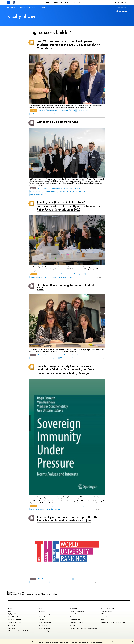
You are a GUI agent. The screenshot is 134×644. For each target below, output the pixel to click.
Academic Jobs (74, 625)
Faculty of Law (34, 7)
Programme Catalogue (45, 614)
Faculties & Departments (14, 620)
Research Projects (75, 617)
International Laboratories (77, 611)
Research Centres (75, 614)
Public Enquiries (12, 634)
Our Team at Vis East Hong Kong (58, 122)
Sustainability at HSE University (16, 617)
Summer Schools (43, 625)
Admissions (42, 611)
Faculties (23, 7)
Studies (42, 608)
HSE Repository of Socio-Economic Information (114, 622)
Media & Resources (108, 608)
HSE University (12, 7)
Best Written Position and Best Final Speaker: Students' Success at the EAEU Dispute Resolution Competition (69, 45)
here (68, 641)
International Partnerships (15, 622)
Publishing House (105, 617)
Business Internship (44, 631)
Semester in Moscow (45, 628)
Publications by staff (106, 611)
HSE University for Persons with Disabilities (19, 631)
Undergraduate (43, 617)
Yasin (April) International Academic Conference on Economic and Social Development (84, 629)
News (44, 7)
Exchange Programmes (45, 622)
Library (103, 620)
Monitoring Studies (75, 620)
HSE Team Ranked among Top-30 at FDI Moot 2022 (65, 287)
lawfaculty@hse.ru (121, 11)
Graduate (41, 620)
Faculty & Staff (12, 625)
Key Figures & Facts (13, 614)
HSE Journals (104, 614)
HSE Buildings (11, 628)
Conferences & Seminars (77, 622)
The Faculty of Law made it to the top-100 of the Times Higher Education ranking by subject (68, 519)
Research (73, 608)
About (10, 608)
